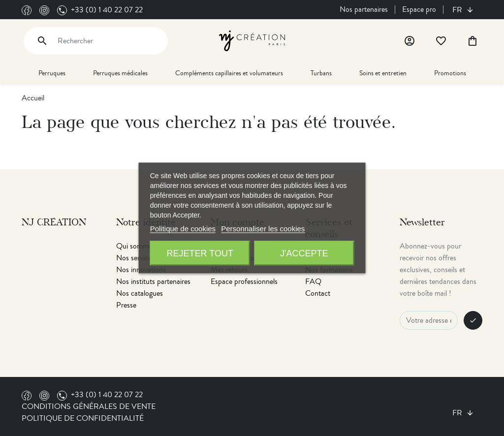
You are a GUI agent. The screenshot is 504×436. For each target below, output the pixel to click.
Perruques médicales (120, 73)
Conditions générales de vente (89, 406)
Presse (126, 305)
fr (458, 10)
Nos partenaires (364, 9)
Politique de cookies (183, 229)
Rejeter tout (200, 253)
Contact (318, 293)
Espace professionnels (244, 281)
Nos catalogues (140, 293)
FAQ (313, 281)
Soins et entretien (383, 73)
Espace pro (419, 9)
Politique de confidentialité (83, 418)
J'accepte (304, 253)
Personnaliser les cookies (263, 229)
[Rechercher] (96, 41)
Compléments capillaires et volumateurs (229, 73)
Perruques (52, 73)
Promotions (450, 73)
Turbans (321, 73)
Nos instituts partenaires (153, 281)
